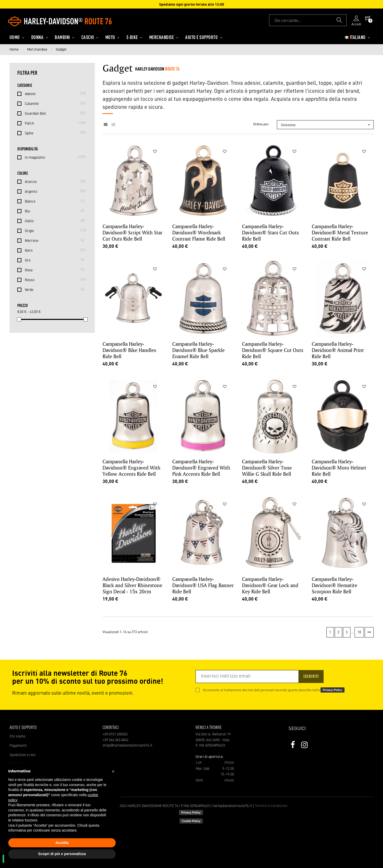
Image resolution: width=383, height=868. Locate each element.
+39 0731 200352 (115, 734)
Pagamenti (18, 746)
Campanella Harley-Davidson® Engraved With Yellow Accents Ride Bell (131, 468)
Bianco (53, 201)
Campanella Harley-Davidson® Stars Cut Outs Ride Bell (270, 232)
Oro (53, 260)
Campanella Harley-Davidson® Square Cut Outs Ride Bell (273, 350)
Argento (53, 191)
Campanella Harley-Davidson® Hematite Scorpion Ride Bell (334, 585)
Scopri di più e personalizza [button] (62, 854)
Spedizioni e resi (23, 755)
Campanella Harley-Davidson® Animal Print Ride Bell (338, 350)
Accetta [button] (62, 843)
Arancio (53, 181)
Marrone (53, 240)
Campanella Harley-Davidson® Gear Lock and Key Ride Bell (270, 585)
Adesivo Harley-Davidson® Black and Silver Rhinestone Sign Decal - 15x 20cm (132, 585)
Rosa (53, 270)
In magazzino (53, 157)
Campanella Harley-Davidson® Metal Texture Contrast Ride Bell (340, 232)
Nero (53, 250)
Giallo (53, 221)
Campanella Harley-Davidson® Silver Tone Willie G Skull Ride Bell (267, 468)
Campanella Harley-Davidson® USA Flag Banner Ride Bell (203, 585)
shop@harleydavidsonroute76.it (127, 746)
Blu (53, 211)
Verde (53, 289)
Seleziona (327, 125)
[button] (113, 771)
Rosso (53, 280)
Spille (53, 133)
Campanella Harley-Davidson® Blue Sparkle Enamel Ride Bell (198, 350)
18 (359, 632)
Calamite (53, 103)
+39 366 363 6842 (115, 740)
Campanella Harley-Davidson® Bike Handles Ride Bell (129, 350)
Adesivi (53, 94)
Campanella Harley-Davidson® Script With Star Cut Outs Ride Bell (132, 232)
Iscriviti (311, 677)
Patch (53, 123)
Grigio (53, 231)
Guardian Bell (53, 113)
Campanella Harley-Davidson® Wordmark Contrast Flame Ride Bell (199, 232)
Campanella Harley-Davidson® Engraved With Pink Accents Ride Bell (201, 468)
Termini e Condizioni (271, 806)
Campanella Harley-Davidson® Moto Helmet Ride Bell (339, 468)
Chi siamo (17, 736)
